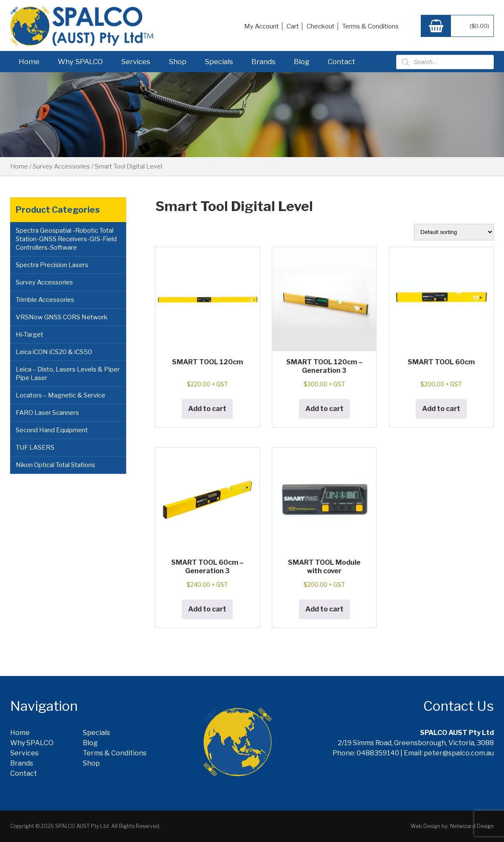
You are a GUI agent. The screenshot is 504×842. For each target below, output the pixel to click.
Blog (302, 62)
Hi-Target (30, 335)
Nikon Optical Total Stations (55, 465)
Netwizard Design (472, 826)
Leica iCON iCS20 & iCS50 (54, 352)
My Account (262, 26)
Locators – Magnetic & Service (61, 395)
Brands (263, 62)
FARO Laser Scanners (47, 413)
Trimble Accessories (45, 300)
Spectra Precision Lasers (52, 265)
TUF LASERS (35, 448)
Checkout (321, 26)
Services (136, 62)
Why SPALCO (80, 62)
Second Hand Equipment (52, 430)
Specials (219, 62)
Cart (293, 26)
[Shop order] (454, 232)
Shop (177, 62)
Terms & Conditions (370, 26)
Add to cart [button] (207, 409)
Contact (342, 62)
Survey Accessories (61, 166)
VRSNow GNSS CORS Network (62, 317)
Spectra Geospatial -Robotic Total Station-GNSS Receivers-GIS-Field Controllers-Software (66, 239)
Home (29, 62)
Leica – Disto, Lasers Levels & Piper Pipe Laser (68, 374)
